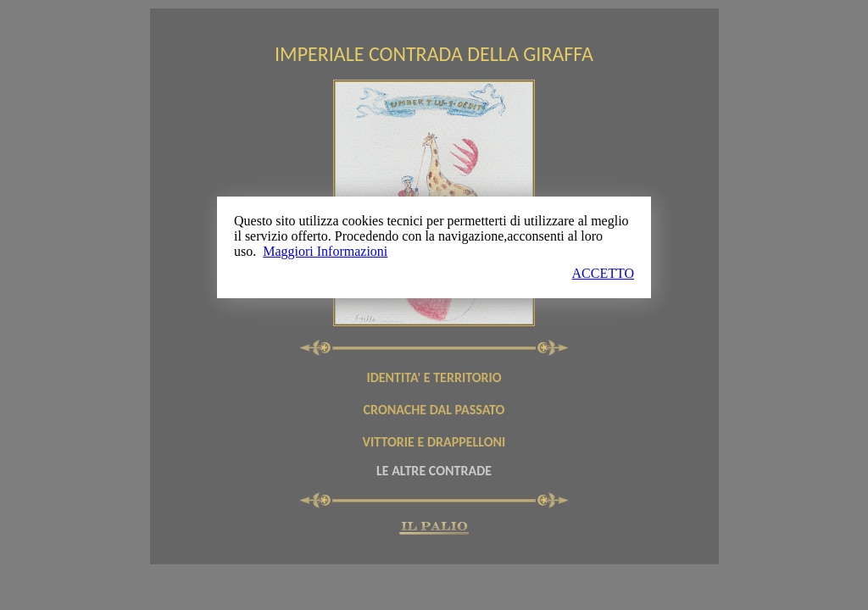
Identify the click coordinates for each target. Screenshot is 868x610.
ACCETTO (603, 273)
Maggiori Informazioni (325, 251)
